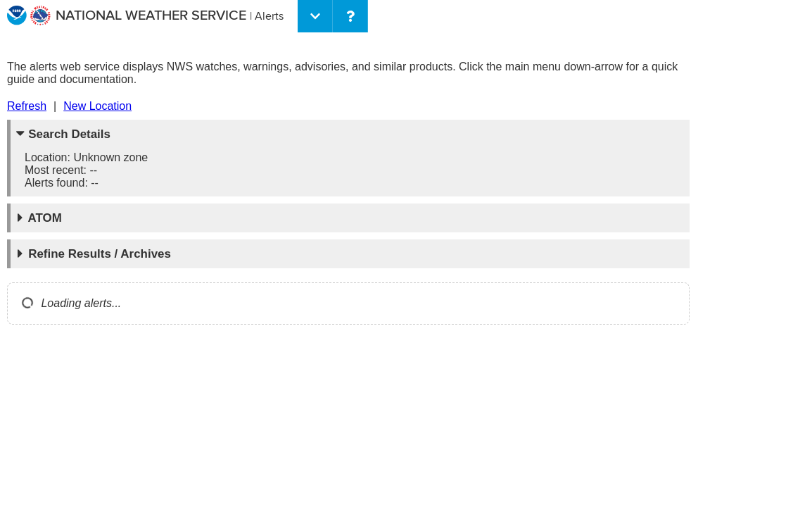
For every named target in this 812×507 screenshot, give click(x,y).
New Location (97, 106)
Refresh (27, 106)
